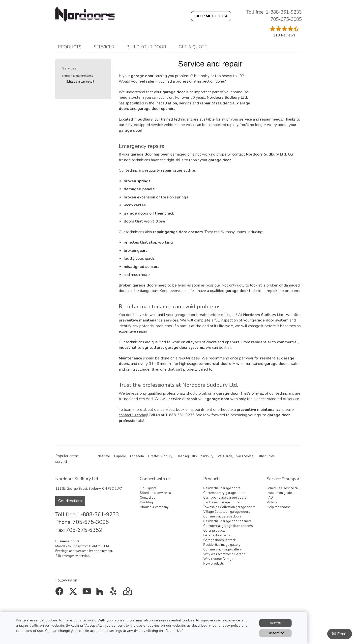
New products (214, 564)
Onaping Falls (187, 456)
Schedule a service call (80, 82)
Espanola (137, 456)
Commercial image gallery (223, 549)
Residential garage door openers (227, 521)
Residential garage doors (222, 488)
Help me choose (279, 507)
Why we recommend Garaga (224, 554)
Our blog (146, 502)
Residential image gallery (222, 545)
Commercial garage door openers (228, 526)
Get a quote (193, 47)
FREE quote (148, 488)
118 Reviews (284, 35)
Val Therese (245, 456)
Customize (275, 633)
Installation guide (279, 493)
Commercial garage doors (223, 516)
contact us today (133, 415)
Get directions (70, 501)
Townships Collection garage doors (229, 507)
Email (342, 634)
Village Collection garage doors (227, 512)
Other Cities (266, 456)
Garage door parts (217, 535)
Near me (104, 456)
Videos (272, 502)
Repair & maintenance (78, 76)
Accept (276, 623)
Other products (214, 531)
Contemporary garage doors (224, 493)
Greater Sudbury (160, 456)
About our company (154, 507)
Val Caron (225, 456)
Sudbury (207, 456)
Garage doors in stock (219, 540)
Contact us (148, 498)
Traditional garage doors (221, 502)
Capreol (120, 456)
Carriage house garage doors (225, 498)
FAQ (270, 498)
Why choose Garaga (218, 559)
